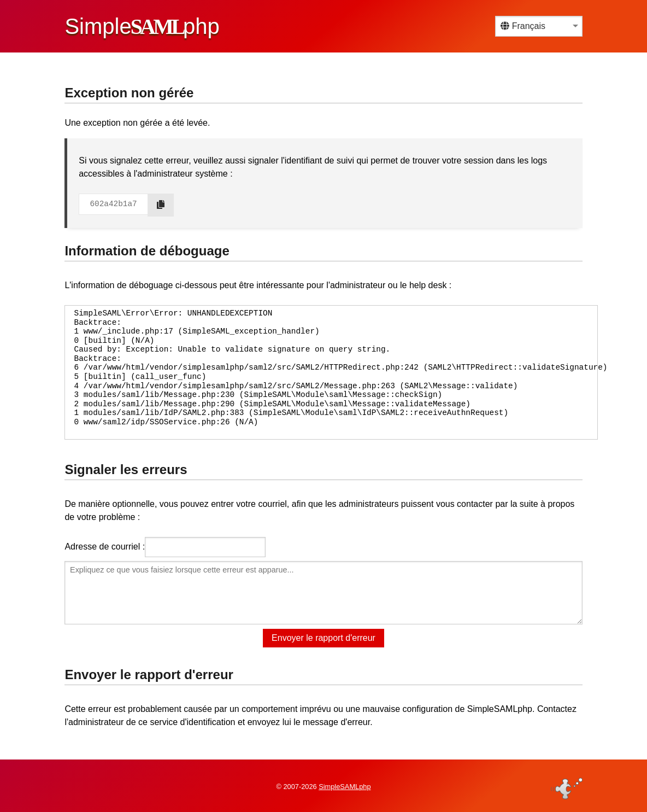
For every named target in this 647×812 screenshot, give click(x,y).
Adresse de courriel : (105, 547)
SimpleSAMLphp (345, 787)
